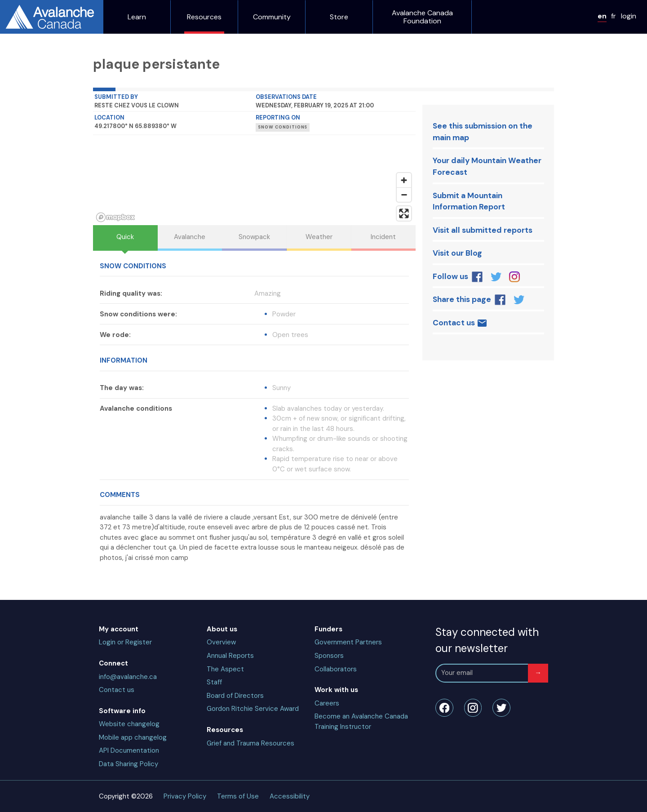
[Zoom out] (404, 195)
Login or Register (125, 642)
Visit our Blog (457, 253)
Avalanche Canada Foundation (422, 17)
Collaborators (336, 669)
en (602, 16)
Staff (214, 682)
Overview (221, 642)
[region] (254, 180)
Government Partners (348, 642)
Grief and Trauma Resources (250, 743)
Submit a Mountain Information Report (469, 201)
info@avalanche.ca (128, 677)
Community (272, 17)
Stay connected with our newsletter (487, 640)
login (629, 16)
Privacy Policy (185, 796)
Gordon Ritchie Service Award (253, 709)
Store (339, 17)
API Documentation (129, 750)
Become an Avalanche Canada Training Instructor (361, 721)
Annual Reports (230, 656)
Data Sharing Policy (129, 764)
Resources (204, 17)
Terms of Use (238, 796)
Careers (327, 703)
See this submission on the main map (483, 132)
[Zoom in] (404, 180)
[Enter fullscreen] (404, 213)
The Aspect (225, 669)
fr (614, 16)
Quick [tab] (125, 237)
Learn (137, 17)
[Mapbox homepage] (115, 217)
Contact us (460, 323)
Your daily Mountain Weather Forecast (487, 166)
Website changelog (129, 724)
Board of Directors (235, 696)
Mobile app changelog (133, 737)
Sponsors (329, 656)
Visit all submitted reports (483, 230)
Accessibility (290, 796)
